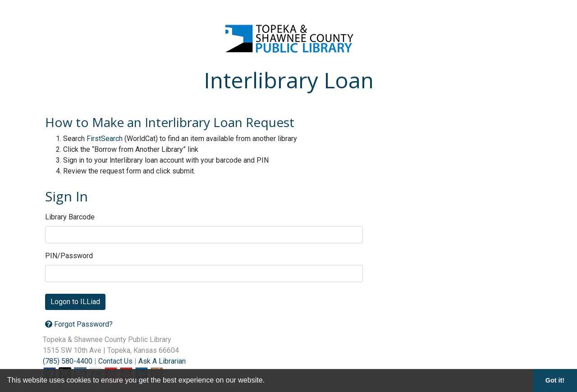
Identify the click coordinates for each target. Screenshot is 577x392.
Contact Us (115, 361)
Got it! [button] (555, 380)
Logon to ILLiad (75, 302)
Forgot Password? (79, 324)
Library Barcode (70, 217)
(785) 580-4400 (68, 361)
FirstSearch (105, 139)
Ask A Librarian (162, 361)
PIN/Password (69, 256)
